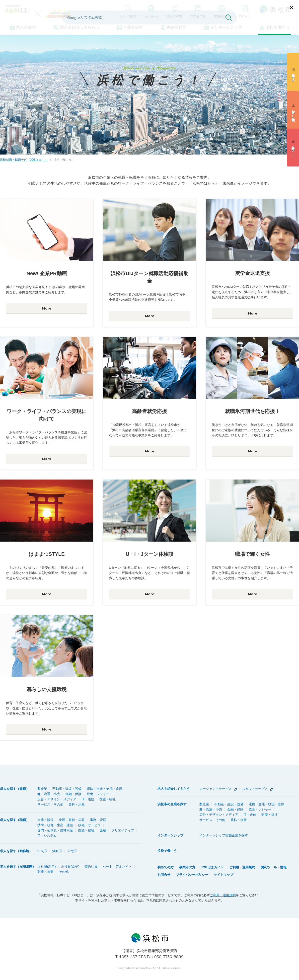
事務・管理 (98, 820)
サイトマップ (224, 875)
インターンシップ (226, 27)
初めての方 (166, 867)
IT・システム (47, 836)
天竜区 (72, 851)
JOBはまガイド (212, 867)
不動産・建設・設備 (67, 789)
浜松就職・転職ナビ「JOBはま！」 (24, 160)
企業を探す (133, 27)
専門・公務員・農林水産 (55, 830)
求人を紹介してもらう (174, 789)
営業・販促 (45, 820)
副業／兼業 (45, 872)
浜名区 (57, 851)
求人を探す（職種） (15, 820)
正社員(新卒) (47, 866)
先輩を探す (177, 27)
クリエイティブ (123, 830)
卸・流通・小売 (49, 794)
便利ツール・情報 (274, 867)
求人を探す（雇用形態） (18, 866)
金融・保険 (73, 794)
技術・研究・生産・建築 (55, 825)
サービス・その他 (50, 804)
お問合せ (164, 875)
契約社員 (91, 866)
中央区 (42, 851)
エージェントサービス (216, 789)
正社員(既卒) (70, 866)
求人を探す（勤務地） (16, 851)
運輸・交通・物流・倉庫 (105, 789)
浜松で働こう (278, 27)
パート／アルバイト (117, 866)
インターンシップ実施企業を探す (224, 835)
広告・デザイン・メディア (57, 799)
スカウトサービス (255, 789)
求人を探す (26, 27)
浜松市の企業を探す (172, 804)
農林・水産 (77, 804)
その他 (64, 872)
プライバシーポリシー (192, 875)
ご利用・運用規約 (242, 867)
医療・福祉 (108, 799)
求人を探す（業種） (15, 789)
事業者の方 (187, 867)
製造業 (42, 789)
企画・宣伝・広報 (72, 820)
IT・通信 (88, 799)
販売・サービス (90, 825)
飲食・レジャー (98, 794)
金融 (103, 830)
